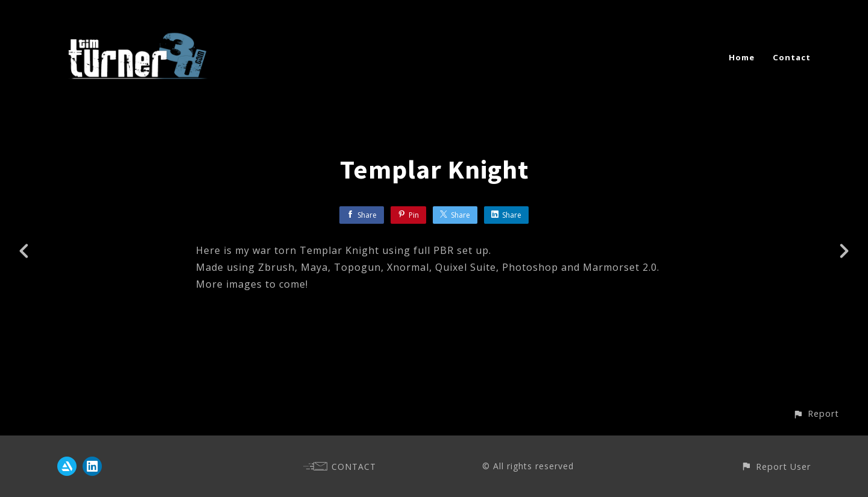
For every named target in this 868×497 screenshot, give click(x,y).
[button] (816, 413)
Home (742, 57)
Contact (792, 57)
